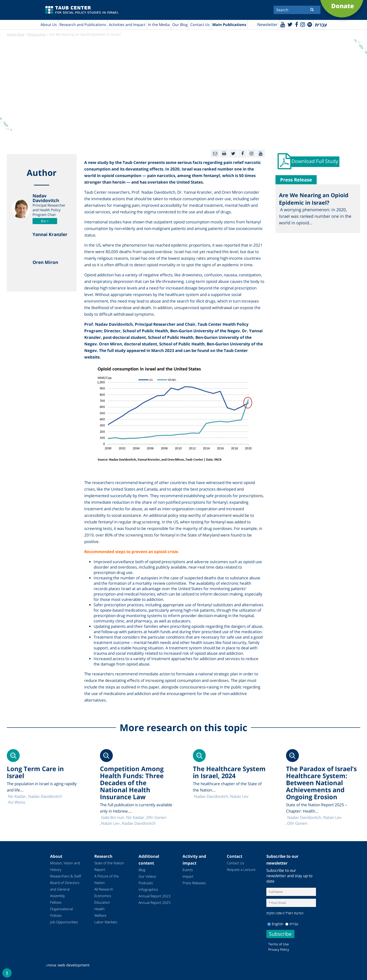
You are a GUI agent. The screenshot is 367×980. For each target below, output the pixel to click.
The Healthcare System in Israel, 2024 (229, 772)
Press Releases (194, 883)
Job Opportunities (64, 922)
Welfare (100, 916)
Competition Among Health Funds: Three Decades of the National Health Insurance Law (132, 783)
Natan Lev (332, 818)
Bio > (45, 221)
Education (102, 902)
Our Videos (147, 876)
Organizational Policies (61, 912)
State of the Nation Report (109, 866)
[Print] (224, 154)
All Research (104, 889)
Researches (37, 35)
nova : (52, 965)
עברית (292, 924)
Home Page (16, 35)
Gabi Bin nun (113, 818)
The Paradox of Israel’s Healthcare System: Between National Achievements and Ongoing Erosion (321, 783)
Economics (103, 896)
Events (188, 870)
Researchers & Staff (66, 876)
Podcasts (146, 883)
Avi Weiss (17, 802)
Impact (188, 876)
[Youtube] (282, 24)
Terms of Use (279, 944)
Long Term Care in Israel (35, 772)
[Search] (297, 10)
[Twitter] (289, 24)
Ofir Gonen (297, 823)
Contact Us (200, 25)
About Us (49, 25)
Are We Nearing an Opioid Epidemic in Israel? (314, 200)
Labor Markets (106, 922)
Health (99, 909)
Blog (142, 870)
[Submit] (312, 9)
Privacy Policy (279, 949)
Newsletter (266, 25)
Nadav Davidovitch (304, 818)
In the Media (159, 25)
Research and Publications (83, 25)
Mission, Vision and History (65, 866)
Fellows (56, 902)
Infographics (148, 890)
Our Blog (180, 25)
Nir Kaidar (135, 818)
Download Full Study (315, 162)
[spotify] (310, 24)
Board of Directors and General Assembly (65, 889)
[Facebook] (296, 24)
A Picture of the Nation (106, 880)
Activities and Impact (127, 25)
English (275, 924)
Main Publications (229, 25)
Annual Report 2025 (155, 903)
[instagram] (302, 24)
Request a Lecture (241, 870)
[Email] (215, 154)
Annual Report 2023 (155, 896)
